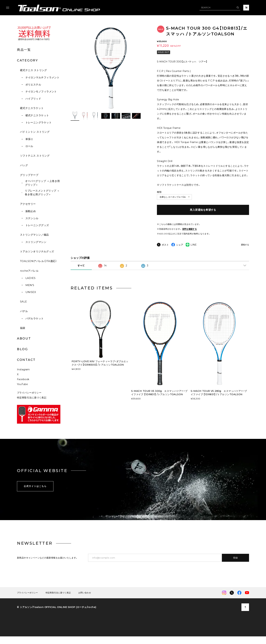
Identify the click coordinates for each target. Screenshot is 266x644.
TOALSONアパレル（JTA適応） (38, 261)
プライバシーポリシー (29, 399)
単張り (29, 139)
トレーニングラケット (39, 122)
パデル (24, 311)
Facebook (23, 386)
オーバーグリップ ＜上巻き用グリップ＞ (42, 183)
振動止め (31, 211)
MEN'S (30, 285)
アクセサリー (28, 204)
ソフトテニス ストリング (35, 156)
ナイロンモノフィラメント (41, 91)
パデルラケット (35, 318)
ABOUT (24, 339)
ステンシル (32, 218)
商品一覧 (24, 50)
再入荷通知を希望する (203, 210)
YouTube (22, 391)
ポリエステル (33, 85)
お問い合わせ (85, 599)
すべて (81, 272)
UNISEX (31, 292)
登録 (236, 564)
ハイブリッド (33, 99)
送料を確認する (190, 229)
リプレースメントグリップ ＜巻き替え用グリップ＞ (42, 193)
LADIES (31, 278)
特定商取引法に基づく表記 (32, 404)
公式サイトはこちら (35, 493)
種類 (159, 192)
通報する (245, 245)
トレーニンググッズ (37, 225)
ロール (29, 146)
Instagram (23, 376)
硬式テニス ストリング (34, 70)
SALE (23, 302)
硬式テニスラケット (32, 108)
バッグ (24, 165)
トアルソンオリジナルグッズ (37, 251)
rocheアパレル (29, 271)
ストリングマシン (36, 242)
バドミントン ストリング (35, 132)
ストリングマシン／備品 (34, 235)
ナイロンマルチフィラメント (42, 77)
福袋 (23, 328)
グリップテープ (29, 175)
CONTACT (26, 360)
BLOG (22, 349)
